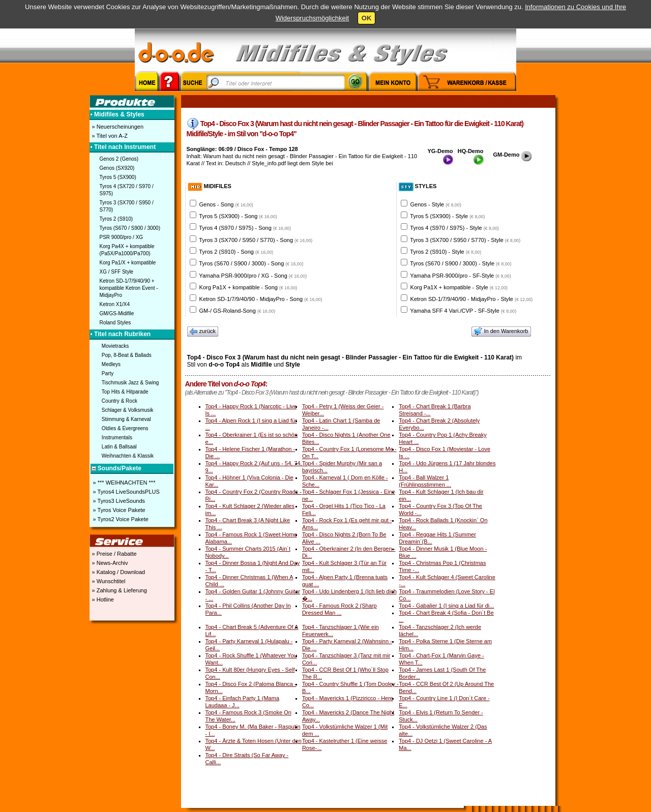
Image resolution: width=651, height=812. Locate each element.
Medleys (111, 364)
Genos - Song (226, 204)
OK (367, 18)
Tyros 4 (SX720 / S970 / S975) (127, 190)
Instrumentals (117, 438)
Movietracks (115, 346)
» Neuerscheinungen (117, 127)
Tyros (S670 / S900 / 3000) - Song (251, 263)
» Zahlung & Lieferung (119, 590)
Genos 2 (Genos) (119, 159)
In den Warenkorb (501, 332)
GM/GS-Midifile (117, 313)
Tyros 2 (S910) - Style (446, 252)
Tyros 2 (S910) (116, 219)
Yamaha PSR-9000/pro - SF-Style (460, 276)
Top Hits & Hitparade (125, 392)
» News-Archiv (109, 563)
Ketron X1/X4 (115, 304)
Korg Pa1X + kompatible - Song (248, 287)
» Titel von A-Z (109, 136)
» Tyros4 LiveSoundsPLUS (126, 492)
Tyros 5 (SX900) (118, 177)
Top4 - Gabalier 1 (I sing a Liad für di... (446, 606)
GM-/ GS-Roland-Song (238, 311)
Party (108, 373)
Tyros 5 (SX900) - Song (238, 216)
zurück (203, 332)
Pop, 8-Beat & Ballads (127, 355)
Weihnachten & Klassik (128, 456)
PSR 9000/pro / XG (122, 237)
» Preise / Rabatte (114, 554)
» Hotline (102, 599)
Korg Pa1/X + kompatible (128, 263)
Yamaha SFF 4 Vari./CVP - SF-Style (463, 311)
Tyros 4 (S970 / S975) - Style (454, 228)
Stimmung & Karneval (126, 419)
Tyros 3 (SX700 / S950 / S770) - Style (465, 240)
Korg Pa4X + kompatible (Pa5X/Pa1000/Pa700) (127, 250)
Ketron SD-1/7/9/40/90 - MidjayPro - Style (472, 299)
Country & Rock (120, 401)
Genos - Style (436, 204)
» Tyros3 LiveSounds (119, 501)
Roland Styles (115, 323)
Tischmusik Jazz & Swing (130, 383)
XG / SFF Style (117, 272)
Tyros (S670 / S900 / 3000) (130, 228)
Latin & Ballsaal (119, 447)
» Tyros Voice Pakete (119, 510)
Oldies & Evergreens (125, 428)
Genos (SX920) (117, 168)
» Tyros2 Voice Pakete (120, 519)
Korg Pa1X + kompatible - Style (459, 287)
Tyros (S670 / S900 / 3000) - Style (461, 263)
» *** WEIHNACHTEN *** (124, 483)
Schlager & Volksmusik (128, 410)
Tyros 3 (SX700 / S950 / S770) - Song (256, 240)
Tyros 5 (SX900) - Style (447, 216)
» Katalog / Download (118, 572)
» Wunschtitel (108, 581)
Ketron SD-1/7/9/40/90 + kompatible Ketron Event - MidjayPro (129, 288)
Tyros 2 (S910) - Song (236, 252)
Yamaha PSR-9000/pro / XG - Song (253, 276)
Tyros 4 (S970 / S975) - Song (245, 228)
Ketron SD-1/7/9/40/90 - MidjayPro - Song (261, 299)
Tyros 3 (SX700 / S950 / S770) (127, 206)
